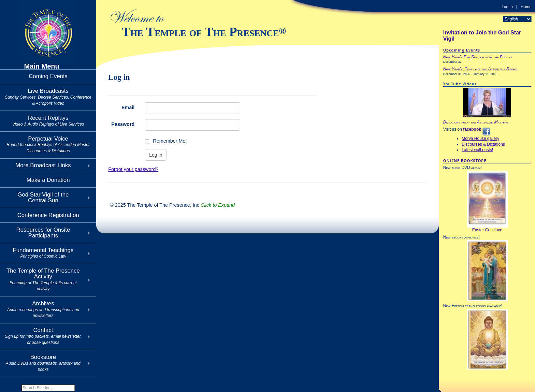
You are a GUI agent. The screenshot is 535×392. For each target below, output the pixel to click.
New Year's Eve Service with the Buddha (478, 57)
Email (128, 107)
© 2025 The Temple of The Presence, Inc (172, 205)
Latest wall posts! (477, 150)
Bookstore (43, 363)
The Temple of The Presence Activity (43, 279)
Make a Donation (48, 180)
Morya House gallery (480, 139)
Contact (43, 336)
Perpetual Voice (48, 144)
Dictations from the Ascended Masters (476, 122)
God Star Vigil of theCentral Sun (43, 198)
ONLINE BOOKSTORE (465, 161)
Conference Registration (48, 215)
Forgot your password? (133, 169)
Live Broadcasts (48, 97)
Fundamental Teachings (43, 253)
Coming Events (48, 76)
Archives (43, 309)
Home (526, 7)
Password (123, 124)
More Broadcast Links (43, 165)
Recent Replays (48, 121)
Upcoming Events (462, 50)
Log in (507, 7)
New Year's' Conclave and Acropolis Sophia (480, 69)
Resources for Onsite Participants (43, 233)
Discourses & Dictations (483, 144)
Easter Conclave (487, 230)
